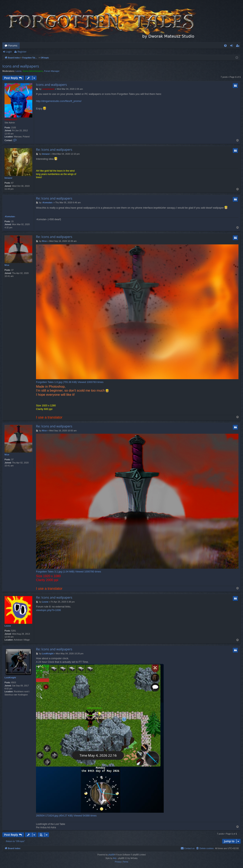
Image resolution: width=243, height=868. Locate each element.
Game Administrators (33, 71)
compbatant (11, 119)
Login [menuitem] (232, 46)
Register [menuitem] (238, 46)
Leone (19, 71)
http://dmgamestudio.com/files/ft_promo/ (59, 101)
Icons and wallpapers (21, 66)
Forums (13, 45)
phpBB (111, 855)
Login (9, 52)
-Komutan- (10, 216)
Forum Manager (52, 71)
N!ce (7, 265)
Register (22, 52)
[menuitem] (225, 46)
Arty (115, 858)
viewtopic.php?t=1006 (48, 610)
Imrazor (8, 178)
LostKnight (10, 678)
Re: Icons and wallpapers (54, 150)
